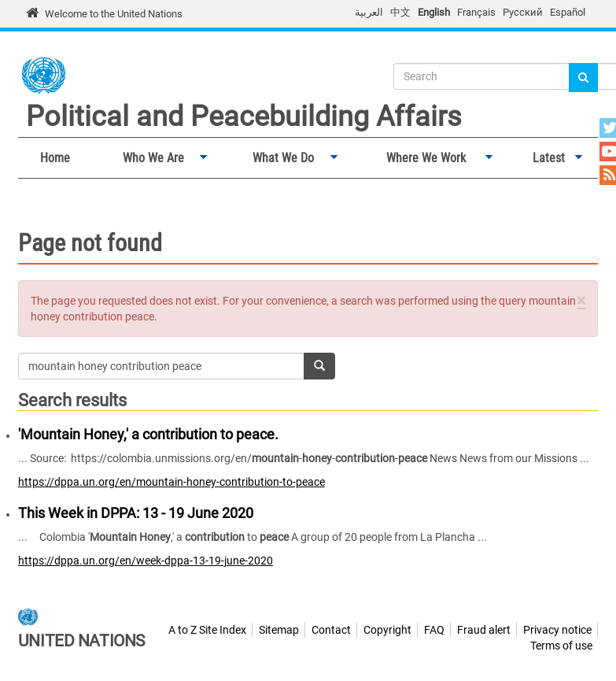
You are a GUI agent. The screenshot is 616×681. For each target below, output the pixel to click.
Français (476, 12)
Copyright (387, 630)
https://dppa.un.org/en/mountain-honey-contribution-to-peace (172, 482)
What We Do (280, 158)
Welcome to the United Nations (114, 14)
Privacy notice (557, 630)
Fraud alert (484, 630)
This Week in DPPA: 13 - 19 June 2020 (136, 513)
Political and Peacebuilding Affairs (244, 117)
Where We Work (423, 158)
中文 (400, 12)
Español (568, 12)
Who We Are (149, 158)
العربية (369, 12)
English (434, 12)
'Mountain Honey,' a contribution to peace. (148, 434)
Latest (545, 158)
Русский (523, 12)
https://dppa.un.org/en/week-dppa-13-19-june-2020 (146, 561)
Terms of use (561, 646)
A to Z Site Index (207, 630)
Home (55, 158)
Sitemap (279, 630)
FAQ (434, 630)
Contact (331, 630)
